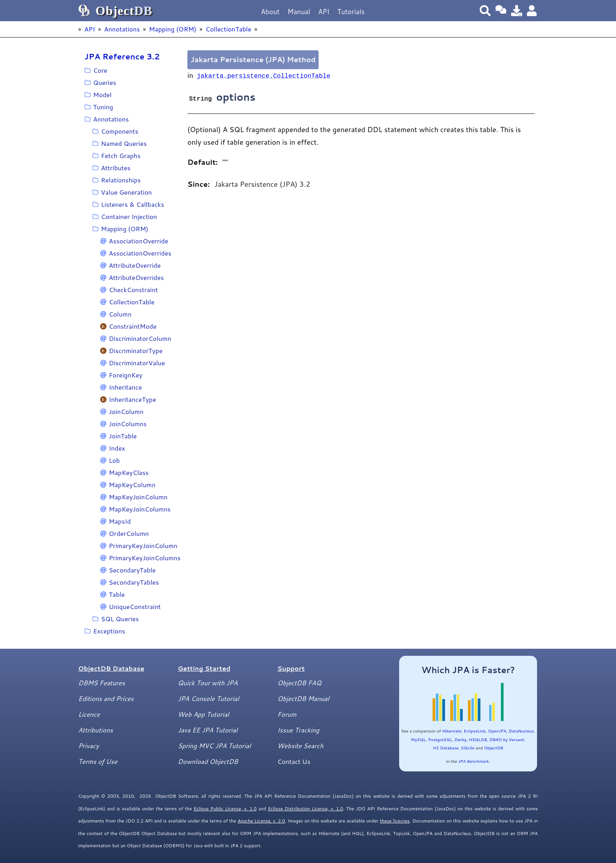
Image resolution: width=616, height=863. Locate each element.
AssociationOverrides (140, 253)
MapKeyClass (129, 472)
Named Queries (124, 143)
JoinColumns (128, 424)
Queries (105, 82)
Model (102, 95)
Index (117, 448)
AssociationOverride (138, 241)
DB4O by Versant (507, 739)
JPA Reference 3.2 (122, 56)
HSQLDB (478, 739)
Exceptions (109, 631)
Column (120, 314)
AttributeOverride (135, 265)
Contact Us (294, 761)
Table (117, 594)
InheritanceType (132, 399)
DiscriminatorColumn (140, 338)
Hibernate (452, 731)
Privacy (89, 746)
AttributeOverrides (136, 277)
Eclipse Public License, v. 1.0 (225, 809)
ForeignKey (126, 375)
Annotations (122, 29)
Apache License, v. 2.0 (261, 821)
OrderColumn (129, 533)
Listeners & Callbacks (133, 204)
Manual (299, 12)
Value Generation (126, 192)
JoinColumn (126, 411)
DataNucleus (521, 731)
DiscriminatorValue (137, 363)
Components (120, 131)
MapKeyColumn (132, 485)
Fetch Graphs (121, 155)
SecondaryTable (132, 570)
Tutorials (351, 12)
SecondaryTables (134, 582)
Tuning (103, 107)
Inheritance (125, 387)
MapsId (120, 521)
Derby (460, 739)
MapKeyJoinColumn (138, 497)
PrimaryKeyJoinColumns (145, 558)
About (270, 12)
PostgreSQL (440, 739)
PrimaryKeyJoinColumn (143, 546)
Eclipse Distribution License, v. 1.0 (306, 809)
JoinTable (123, 436)
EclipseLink (475, 731)
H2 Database (446, 748)
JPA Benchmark (473, 761)
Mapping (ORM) (172, 29)
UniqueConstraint (135, 606)
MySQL (418, 739)
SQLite (468, 748)
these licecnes (395, 821)
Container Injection (129, 216)
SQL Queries (120, 619)
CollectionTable (228, 29)
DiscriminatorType (136, 351)
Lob (114, 460)
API (324, 12)
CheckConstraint (133, 290)
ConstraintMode (133, 326)
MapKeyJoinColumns (140, 509)
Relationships (121, 180)
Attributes (116, 168)
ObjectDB (494, 748)
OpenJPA (497, 731)
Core (100, 70)
